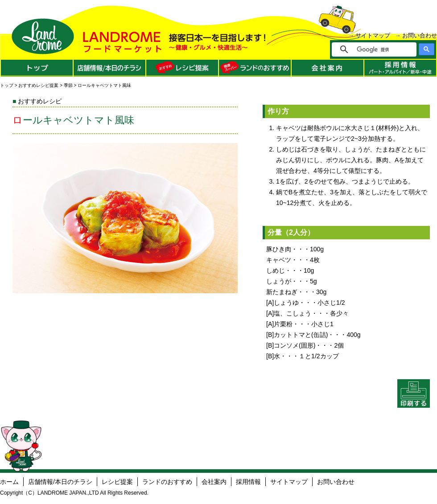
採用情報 (248, 482)
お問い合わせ (420, 35)
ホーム (9, 482)
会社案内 (214, 482)
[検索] (380, 49)
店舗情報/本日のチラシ (60, 482)
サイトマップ (373, 35)
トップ (7, 85)
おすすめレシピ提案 (38, 85)
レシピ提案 (117, 482)
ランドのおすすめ (167, 482)
